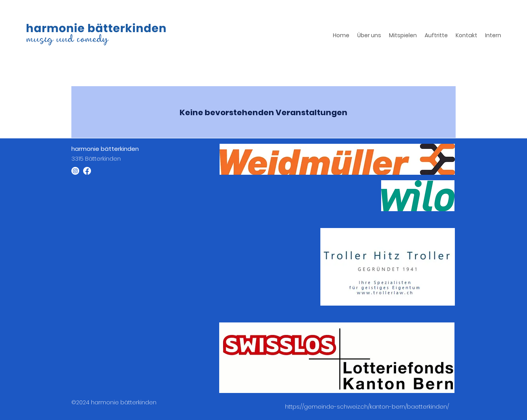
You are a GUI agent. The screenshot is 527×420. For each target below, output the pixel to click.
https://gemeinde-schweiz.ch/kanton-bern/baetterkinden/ (367, 406)
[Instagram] (75, 171)
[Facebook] (87, 171)
